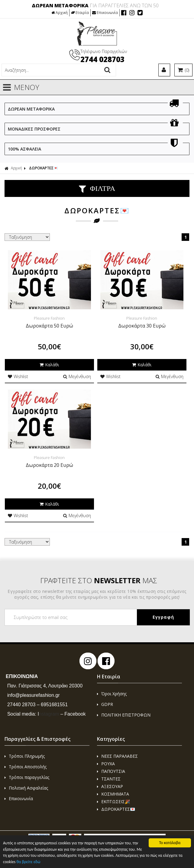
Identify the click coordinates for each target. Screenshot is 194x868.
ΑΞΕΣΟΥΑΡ (110, 786)
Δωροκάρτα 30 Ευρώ (142, 326)
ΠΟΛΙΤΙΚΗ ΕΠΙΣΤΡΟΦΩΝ (124, 715)
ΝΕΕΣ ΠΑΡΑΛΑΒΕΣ (117, 756)
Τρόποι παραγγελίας (27, 777)
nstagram (48, 714)
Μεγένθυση (77, 376)
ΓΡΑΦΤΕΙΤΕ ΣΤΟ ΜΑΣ (99, 580)
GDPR (105, 704)
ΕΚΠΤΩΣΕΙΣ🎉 (113, 801)
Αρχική (60, 13)
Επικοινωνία (105, 13)
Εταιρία (80, 13)
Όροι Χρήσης (112, 694)
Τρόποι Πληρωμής (25, 756)
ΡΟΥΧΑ (106, 764)
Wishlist (18, 376)
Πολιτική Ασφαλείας (26, 788)
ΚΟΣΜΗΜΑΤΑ (113, 794)
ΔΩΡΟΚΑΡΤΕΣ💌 (44, 168)
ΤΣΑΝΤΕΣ (109, 779)
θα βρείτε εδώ (28, 862)
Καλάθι (49, 365)
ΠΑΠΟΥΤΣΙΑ (111, 771)
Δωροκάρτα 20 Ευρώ (49, 465)
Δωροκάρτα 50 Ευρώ (49, 326)
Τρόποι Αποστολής (26, 767)
